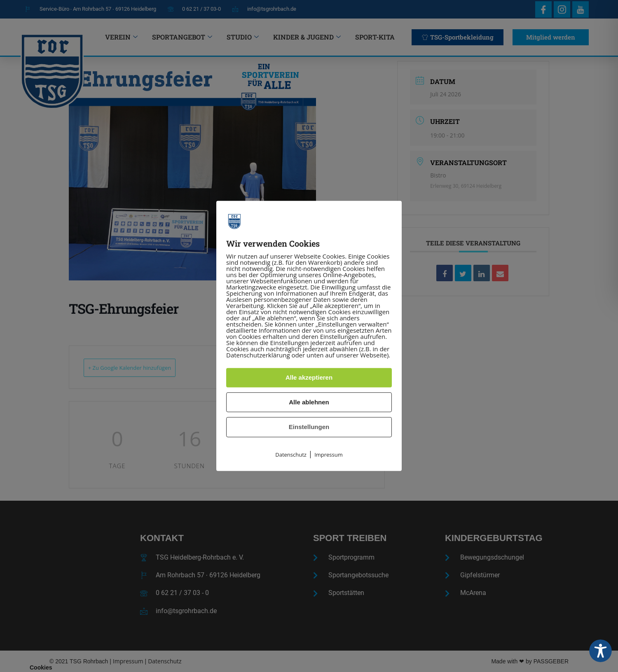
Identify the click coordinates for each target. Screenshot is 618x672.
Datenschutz (291, 455)
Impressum (329, 455)
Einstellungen (309, 427)
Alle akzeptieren (309, 377)
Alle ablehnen (309, 402)
